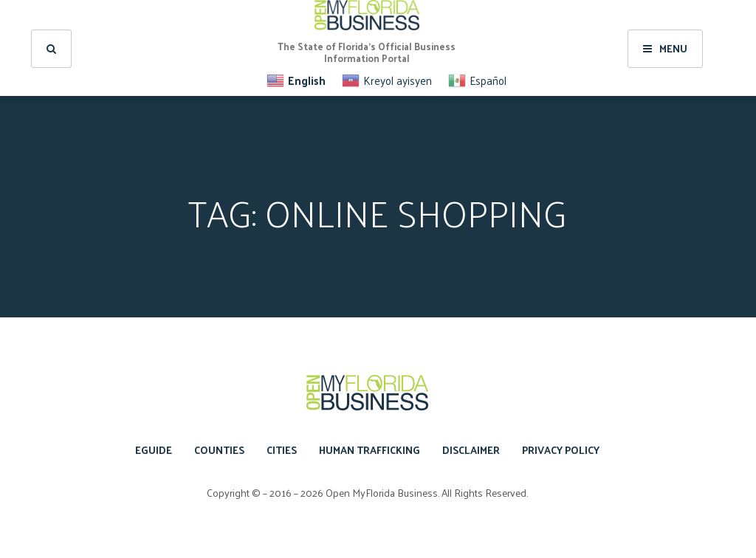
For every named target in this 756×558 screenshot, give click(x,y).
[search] (51, 49)
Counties (219, 450)
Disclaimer (471, 450)
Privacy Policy (561, 450)
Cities (282, 450)
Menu (665, 48)
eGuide (154, 450)
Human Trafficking (370, 450)
